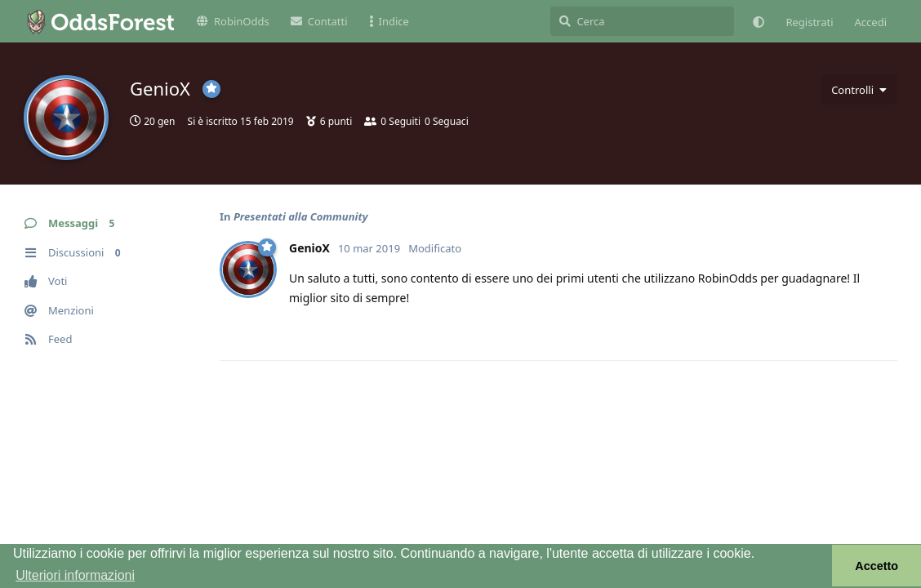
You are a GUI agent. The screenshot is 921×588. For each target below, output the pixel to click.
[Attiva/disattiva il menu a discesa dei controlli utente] (859, 90)
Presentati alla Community (301, 216)
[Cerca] (642, 21)
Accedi (871, 22)
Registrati (809, 22)
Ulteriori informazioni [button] (75, 575)
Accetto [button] (877, 566)
